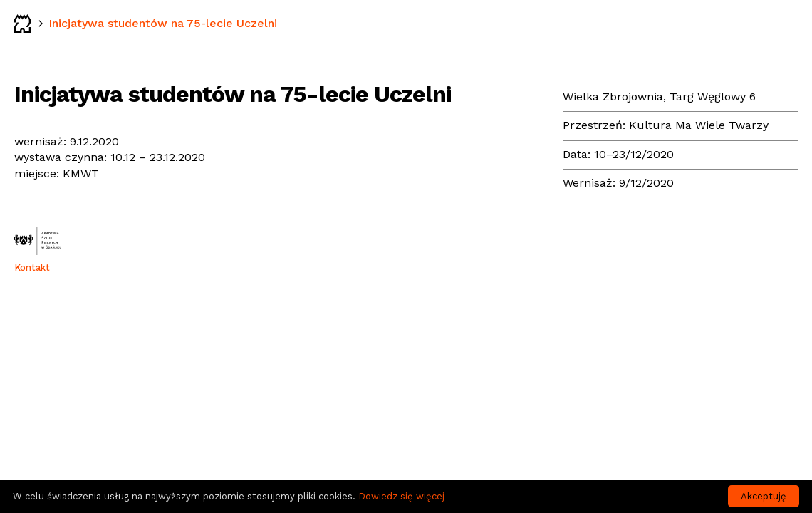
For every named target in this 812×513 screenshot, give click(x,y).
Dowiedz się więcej (401, 496)
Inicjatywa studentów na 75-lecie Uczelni (163, 23)
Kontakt (32, 268)
